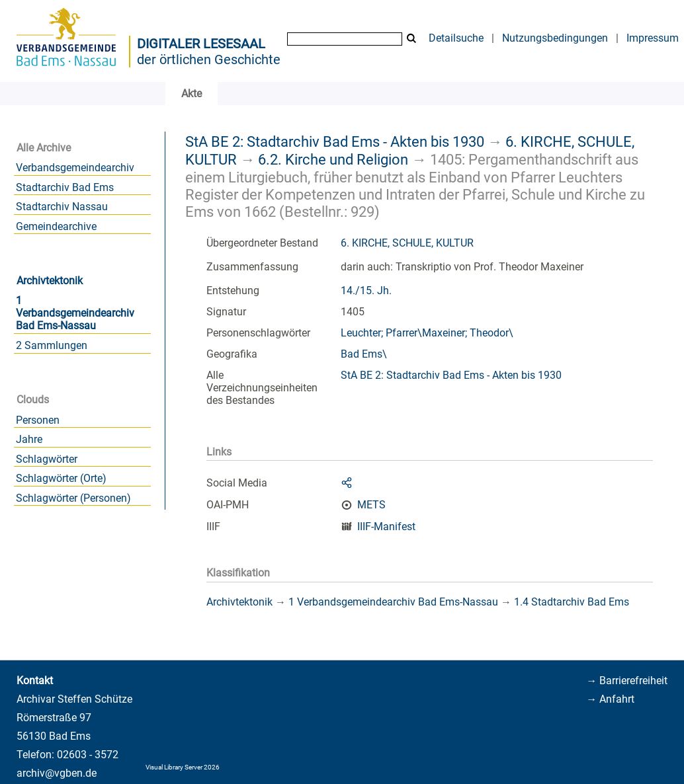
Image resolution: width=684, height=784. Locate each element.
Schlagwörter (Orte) (61, 478)
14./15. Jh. (366, 291)
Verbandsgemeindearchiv (75, 168)
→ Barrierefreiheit (627, 681)
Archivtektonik (50, 281)
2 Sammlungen (52, 345)
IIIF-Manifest (386, 527)
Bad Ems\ (364, 354)
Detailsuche (456, 38)
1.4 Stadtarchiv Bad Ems (572, 602)
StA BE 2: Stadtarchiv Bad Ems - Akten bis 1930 (335, 141)
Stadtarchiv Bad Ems (65, 187)
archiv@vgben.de (57, 773)
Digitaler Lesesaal (201, 44)
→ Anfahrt (610, 699)
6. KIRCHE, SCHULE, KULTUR (407, 243)
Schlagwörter (47, 459)
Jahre (29, 439)
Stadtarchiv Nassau (62, 207)
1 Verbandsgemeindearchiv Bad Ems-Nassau (75, 313)
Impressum (653, 38)
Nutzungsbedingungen (555, 38)
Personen (38, 420)
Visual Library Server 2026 (183, 767)
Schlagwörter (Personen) (73, 498)
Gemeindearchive (56, 226)
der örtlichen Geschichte (209, 59)
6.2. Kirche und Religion (333, 159)
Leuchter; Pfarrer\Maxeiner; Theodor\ (427, 333)
